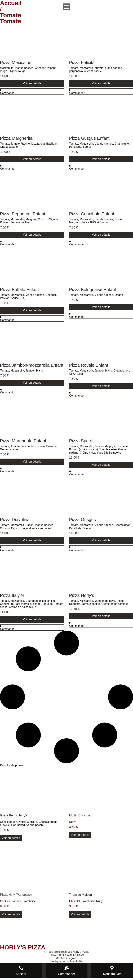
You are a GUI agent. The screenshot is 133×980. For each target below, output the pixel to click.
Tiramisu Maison (80, 897)
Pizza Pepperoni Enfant (23, 214)
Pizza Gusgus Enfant (89, 138)
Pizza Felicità (82, 63)
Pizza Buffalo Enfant (19, 290)
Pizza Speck (81, 442)
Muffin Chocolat (80, 817)
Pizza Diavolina (15, 521)
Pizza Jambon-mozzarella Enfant (32, 366)
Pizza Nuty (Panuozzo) (16, 897)
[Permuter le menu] (66, 7)
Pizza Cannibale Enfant (92, 214)
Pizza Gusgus (82, 521)
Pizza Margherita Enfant (23, 442)
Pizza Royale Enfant (89, 366)
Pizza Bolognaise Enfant (93, 290)
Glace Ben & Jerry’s (14, 817)
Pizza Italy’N (12, 597)
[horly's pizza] (66, 933)
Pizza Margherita (16, 138)
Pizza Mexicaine (16, 63)
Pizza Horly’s (82, 597)
